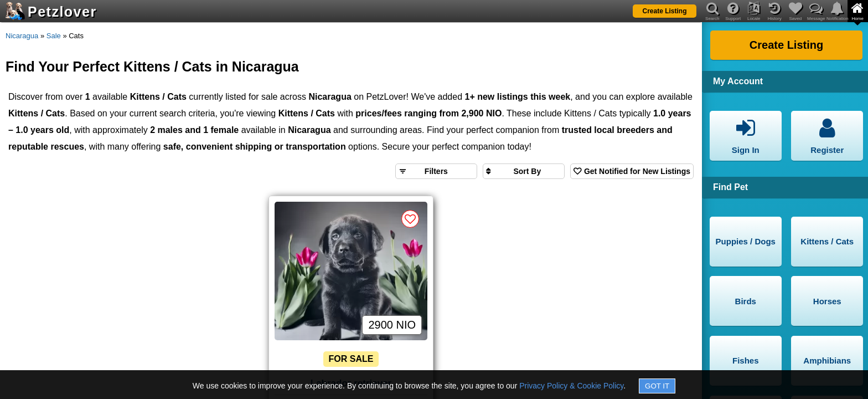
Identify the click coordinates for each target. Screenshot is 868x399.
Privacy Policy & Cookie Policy (571, 386)
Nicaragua (22, 36)
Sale (54, 36)
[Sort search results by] (524, 171)
